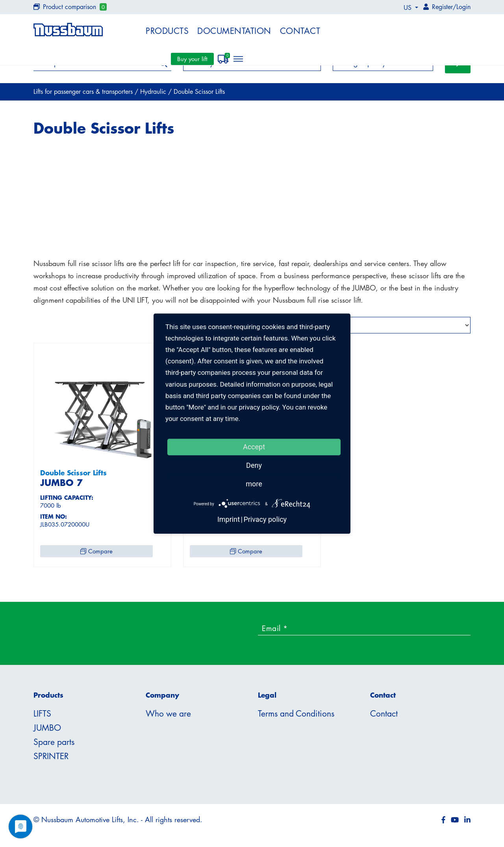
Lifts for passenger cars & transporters (84, 94)
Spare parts (54, 744)
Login (463, 7)
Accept (254, 447)
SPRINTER (51, 758)
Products (167, 31)
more (254, 484)
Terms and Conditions (296, 716)
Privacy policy (265, 519)
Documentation (234, 31)
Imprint (229, 519)
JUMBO (47, 730)
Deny (254, 465)
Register (442, 7)
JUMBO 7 (61, 485)
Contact (300, 31)
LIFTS (42, 716)
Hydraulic (154, 94)
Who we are (168, 716)
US (409, 7)
